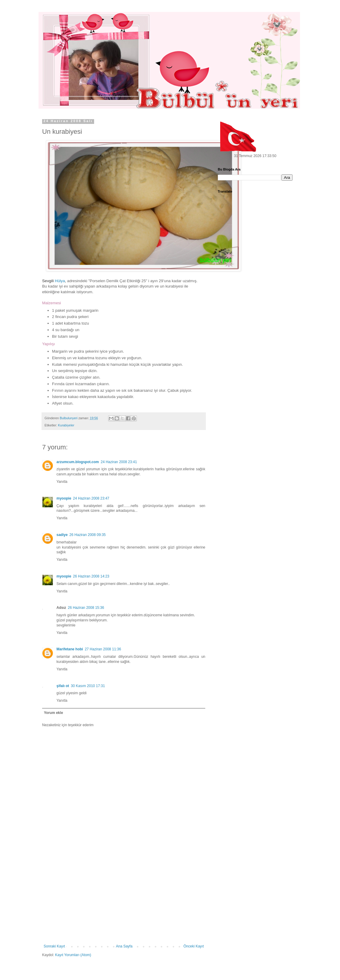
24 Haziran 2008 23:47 (91, 498)
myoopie (64, 498)
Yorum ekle (53, 713)
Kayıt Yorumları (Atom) (73, 955)
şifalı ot (63, 686)
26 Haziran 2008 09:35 (87, 535)
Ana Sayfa (124, 946)
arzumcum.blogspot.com (78, 462)
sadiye (62, 535)
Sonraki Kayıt (54, 946)
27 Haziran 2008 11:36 (103, 649)
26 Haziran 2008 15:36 (86, 608)
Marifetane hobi (70, 649)
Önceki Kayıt (194, 946)
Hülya (60, 281)
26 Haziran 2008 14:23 (91, 576)
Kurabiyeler (66, 425)
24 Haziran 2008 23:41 (119, 462)
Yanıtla (62, 482)
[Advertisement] (124, 899)
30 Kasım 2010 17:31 (88, 686)
